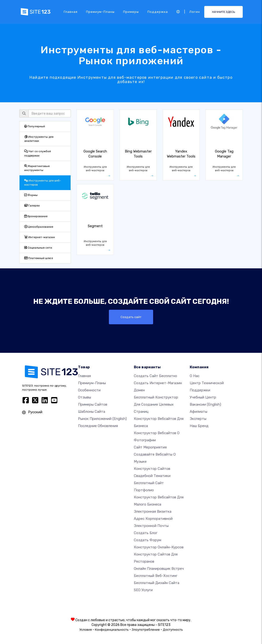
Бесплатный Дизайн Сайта (157, 583)
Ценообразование (39, 227)
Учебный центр (203, 397)
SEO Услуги (143, 590)
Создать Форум (148, 540)
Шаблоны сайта (92, 412)
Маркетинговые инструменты (37, 168)
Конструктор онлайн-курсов (159, 547)
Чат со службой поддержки (38, 153)
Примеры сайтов (93, 404)
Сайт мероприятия (150, 447)
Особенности (89, 390)
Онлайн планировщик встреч (159, 569)
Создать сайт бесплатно (155, 376)
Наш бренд (199, 426)
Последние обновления (98, 426)
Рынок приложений (102, 419)
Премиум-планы (100, 12)
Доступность (173, 630)
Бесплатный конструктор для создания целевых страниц (156, 404)
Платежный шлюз (39, 258)
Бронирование (36, 216)
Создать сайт (131, 317)
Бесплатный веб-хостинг (156, 576)
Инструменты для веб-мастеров (43, 183)
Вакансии (205, 404)
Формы (31, 195)
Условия (86, 630)
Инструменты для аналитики (39, 139)
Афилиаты (199, 412)
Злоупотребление (146, 630)
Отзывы (85, 397)
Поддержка (158, 12)
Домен (139, 390)
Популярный (35, 126)
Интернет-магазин (40, 237)
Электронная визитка (153, 511)
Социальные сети (38, 248)
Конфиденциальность (112, 630)
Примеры (131, 12)
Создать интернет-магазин (158, 383)
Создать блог (146, 533)
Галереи (32, 206)
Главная (71, 12)
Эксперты (198, 419)
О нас (195, 376)
